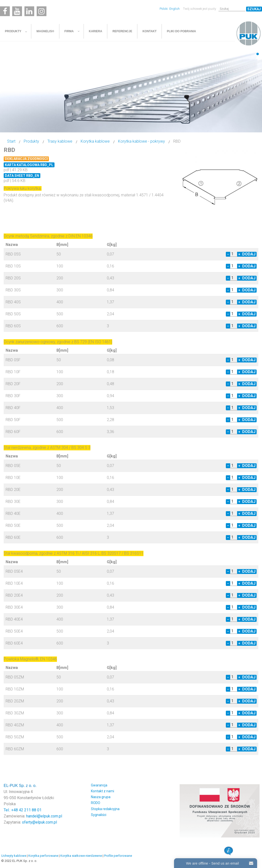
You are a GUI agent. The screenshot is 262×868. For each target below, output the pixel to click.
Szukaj (254, 9)
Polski (164, 9)
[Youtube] (17, 11)
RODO (96, 803)
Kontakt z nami (103, 791)
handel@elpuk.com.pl (44, 816)
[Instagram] (42, 11)
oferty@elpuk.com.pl (39, 822)
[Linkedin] (29, 11)
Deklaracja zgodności (26, 159)
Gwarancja (99, 785)
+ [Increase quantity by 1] (239, 254)
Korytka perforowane (43, 856)
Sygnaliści (99, 815)
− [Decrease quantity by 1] (228, 254)
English (175, 9)
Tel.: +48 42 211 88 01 (23, 810)
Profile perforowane (118, 856)
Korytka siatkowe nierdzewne (81, 856)
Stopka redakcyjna (105, 809)
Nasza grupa (101, 797)
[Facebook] (5, 11)
